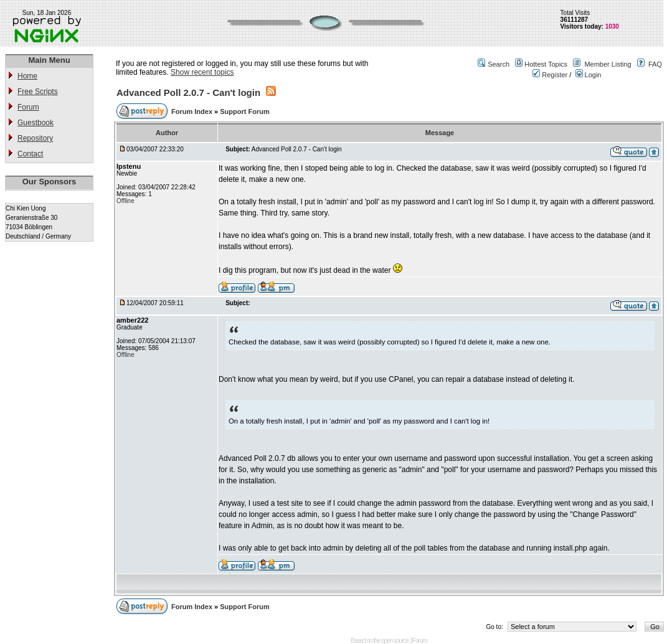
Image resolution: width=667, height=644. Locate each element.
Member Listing (608, 64)
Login (589, 75)
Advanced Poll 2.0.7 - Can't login (188, 92)
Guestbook (35, 123)
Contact (30, 154)
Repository (35, 138)
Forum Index (193, 111)
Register (550, 75)
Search (499, 64)
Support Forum (244, 111)
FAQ (655, 64)
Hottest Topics (546, 64)
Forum (28, 107)
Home (27, 76)
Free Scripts (38, 92)
